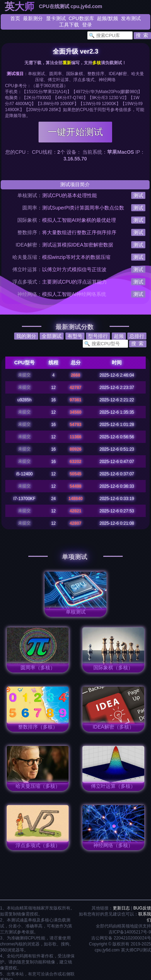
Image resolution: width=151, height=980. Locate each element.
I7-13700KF (25, 499)
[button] (142, 36)
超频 (102, 18)
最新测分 (33, 18)
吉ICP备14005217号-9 (130, 932)
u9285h (24, 400)
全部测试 (52, 336)
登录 (87, 25)
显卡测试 (56, 18)
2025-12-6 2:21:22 (117, 400)
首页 (15, 18)
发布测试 (131, 18)
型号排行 (98, 336)
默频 (113, 18)
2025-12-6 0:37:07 (117, 474)
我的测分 (26, 336)
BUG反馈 (142, 908)
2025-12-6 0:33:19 (117, 499)
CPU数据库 (81, 18)
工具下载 (69, 25)
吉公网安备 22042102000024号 (121, 938)
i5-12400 (25, 474)
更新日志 (121, 908)
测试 (138, 195)
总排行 (137, 336)
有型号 (75, 336)
